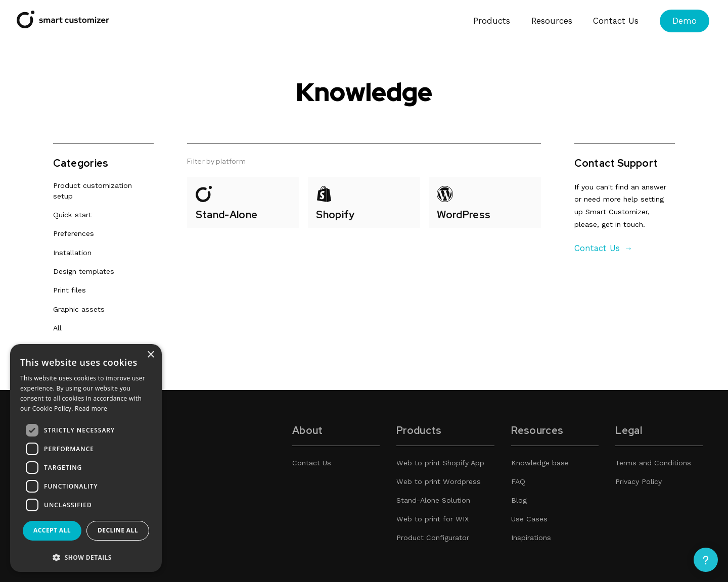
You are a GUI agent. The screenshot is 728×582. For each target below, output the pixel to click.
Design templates (84, 271)
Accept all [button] (52, 530)
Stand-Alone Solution (433, 500)
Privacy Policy (639, 481)
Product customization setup (93, 191)
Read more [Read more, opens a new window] (91, 408)
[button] (86, 557)
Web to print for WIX (433, 519)
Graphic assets (79, 309)
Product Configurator (433, 538)
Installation (72, 253)
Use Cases (529, 519)
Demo (685, 21)
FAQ (518, 481)
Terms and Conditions (653, 463)
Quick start (72, 215)
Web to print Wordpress (439, 481)
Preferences (74, 234)
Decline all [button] (118, 530)
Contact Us (616, 21)
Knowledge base (540, 463)
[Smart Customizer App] (63, 26)
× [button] (150, 355)
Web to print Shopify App (440, 463)
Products (492, 21)
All (57, 328)
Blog (519, 500)
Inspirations (531, 538)
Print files (70, 290)
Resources (552, 21)
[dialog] (86, 458)
